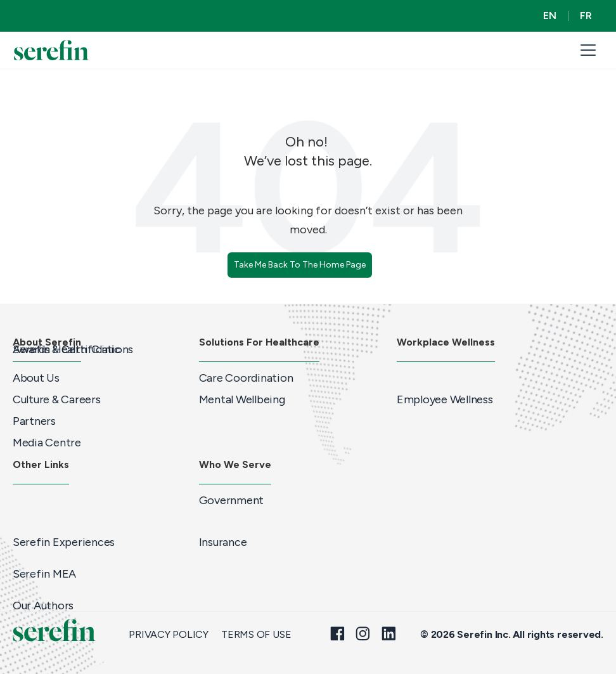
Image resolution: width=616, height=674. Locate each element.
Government (231, 500)
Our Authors (43, 606)
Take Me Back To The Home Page (300, 265)
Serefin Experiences (64, 542)
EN (550, 16)
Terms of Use (256, 635)
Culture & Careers (57, 399)
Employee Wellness (445, 399)
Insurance (223, 542)
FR (586, 16)
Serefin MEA (44, 574)
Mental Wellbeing (242, 399)
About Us (36, 378)
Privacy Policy (169, 635)
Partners (34, 421)
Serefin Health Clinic (66, 349)
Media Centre (47, 443)
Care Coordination (246, 378)
